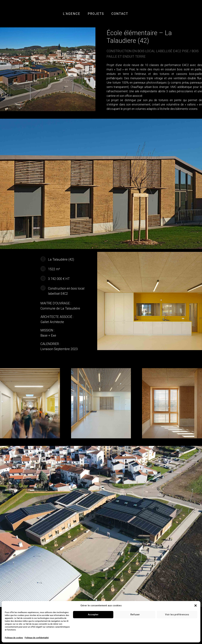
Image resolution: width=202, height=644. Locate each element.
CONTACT (120, 14)
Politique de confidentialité (37, 638)
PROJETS (96, 14)
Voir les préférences (177, 615)
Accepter (93, 615)
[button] (196, 606)
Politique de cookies (14, 638)
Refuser (135, 615)
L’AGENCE (72, 14)
